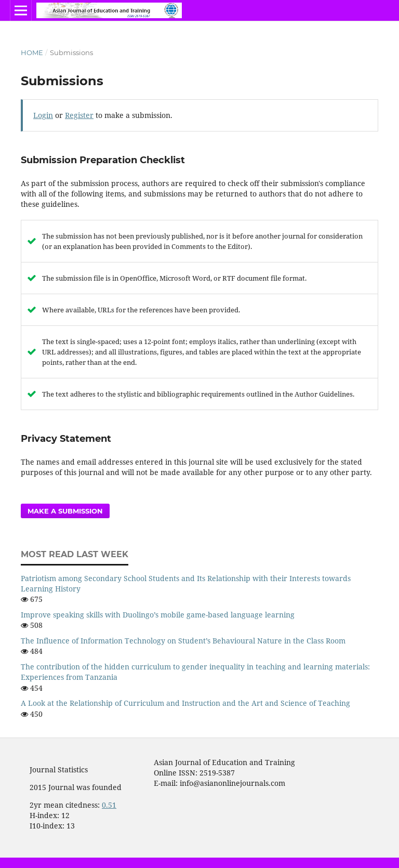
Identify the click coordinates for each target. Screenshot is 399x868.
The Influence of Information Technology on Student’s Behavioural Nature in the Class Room (183, 641)
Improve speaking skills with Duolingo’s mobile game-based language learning (158, 615)
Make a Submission (65, 511)
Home (32, 52)
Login (43, 115)
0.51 (109, 805)
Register (79, 115)
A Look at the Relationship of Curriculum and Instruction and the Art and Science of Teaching (185, 703)
